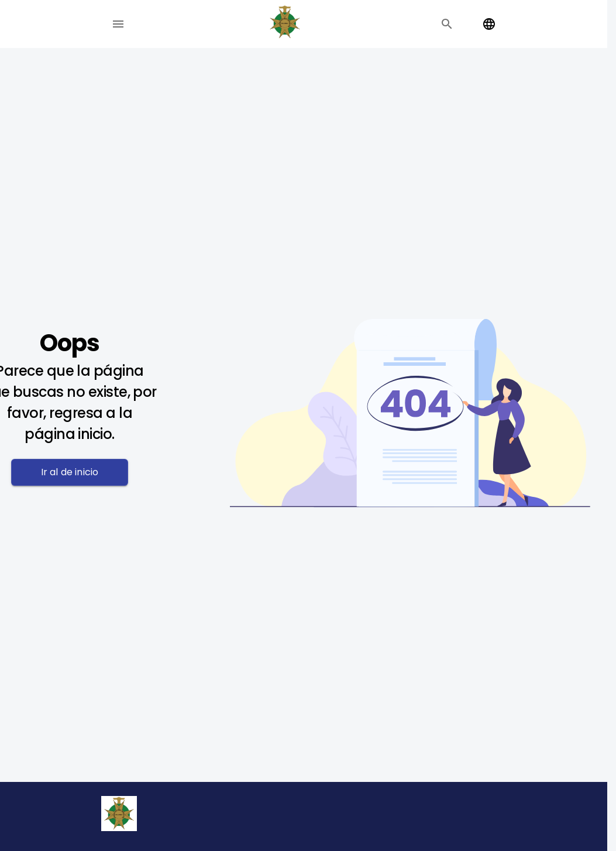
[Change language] (489, 24)
